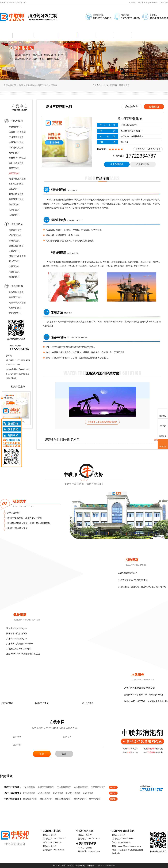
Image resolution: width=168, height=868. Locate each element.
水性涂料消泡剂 (16, 142)
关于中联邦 (143, 2)
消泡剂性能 (17, 286)
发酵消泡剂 (14, 168)
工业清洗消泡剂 (16, 137)
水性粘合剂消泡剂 (17, 158)
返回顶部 (163, 444)
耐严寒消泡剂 (15, 313)
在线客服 (140, 797)
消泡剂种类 (31, 85)
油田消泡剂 (43, 85)
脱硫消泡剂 (14, 204)
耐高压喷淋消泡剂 (17, 303)
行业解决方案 (143, 164)
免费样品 (157, 797)
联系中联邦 (154, 2)
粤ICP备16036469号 (106, 865)
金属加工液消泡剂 (17, 132)
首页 (21, 85)
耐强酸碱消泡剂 (16, 292)
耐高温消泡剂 (15, 297)
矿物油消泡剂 (15, 235)
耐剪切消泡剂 (15, 308)
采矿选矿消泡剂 (16, 148)
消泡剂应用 (17, 121)
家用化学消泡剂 (16, 163)
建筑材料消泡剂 (16, 194)
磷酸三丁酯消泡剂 (17, 256)
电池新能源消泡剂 (17, 179)
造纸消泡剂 (14, 153)
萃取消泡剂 (14, 189)
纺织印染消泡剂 (16, 184)
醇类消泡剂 (14, 277)
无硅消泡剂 (14, 251)
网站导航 (164, 2)
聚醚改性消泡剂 (16, 246)
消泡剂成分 (17, 224)
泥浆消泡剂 (14, 210)
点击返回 (154, 107)
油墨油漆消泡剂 (16, 199)
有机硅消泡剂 (15, 230)
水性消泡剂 (14, 266)
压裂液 (54, 85)
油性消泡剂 (14, 272)
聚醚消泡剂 (14, 241)
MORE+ (113, 787)
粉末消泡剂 (14, 261)
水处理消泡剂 (15, 127)
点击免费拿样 (117, 164)
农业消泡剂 (14, 215)
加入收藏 (132, 2)
